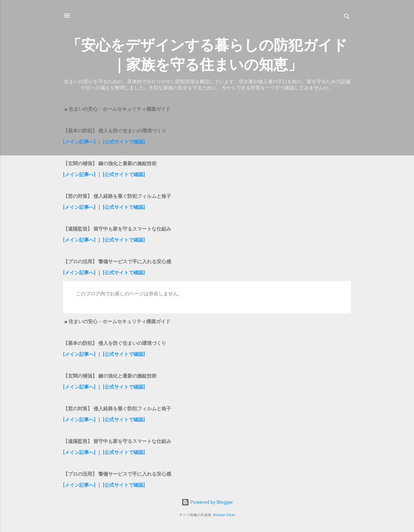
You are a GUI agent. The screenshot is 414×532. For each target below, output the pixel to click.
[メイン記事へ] (79, 142)
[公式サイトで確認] (124, 142)
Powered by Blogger (207, 502)
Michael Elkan (224, 515)
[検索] (347, 18)
